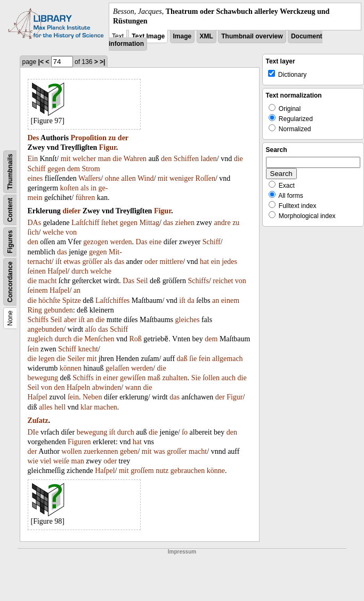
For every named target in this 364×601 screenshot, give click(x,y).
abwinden (107, 387)
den (166, 159)
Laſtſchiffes (112, 300)
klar (86, 407)
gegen (56, 169)
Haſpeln (78, 387)
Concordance (10, 282)
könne (216, 471)
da (191, 300)
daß (182, 359)
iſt (59, 262)
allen (128, 178)
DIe (33, 432)
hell (60, 407)
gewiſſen (133, 378)
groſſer (177, 451)
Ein (33, 159)
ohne (112, 178)
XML (207, 36)
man (104, 159)
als (85, 188)
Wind (146, 178)
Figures (10, 242)
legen (46, 359)
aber (70, 320)
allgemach (228, 359)
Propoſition (88, 138)
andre (223, 223)
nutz (162, 471)
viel (46, 461)
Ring (35, 310)
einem (230, 300)
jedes (229, 262)
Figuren (79, 442)
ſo (185, 432)
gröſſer (92, 262)
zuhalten (175, 378)
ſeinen (37, 271)
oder (151, 262)
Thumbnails (10, 172)
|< (41, 62)
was (159, 451)
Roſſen (205, 178)
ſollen (211, 378)
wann (133, 387)
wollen (71, 451)
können (71, 368)
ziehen (185, 223)
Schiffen (186, 159)
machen (106, 407)
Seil (142, 281)
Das (142, 242)
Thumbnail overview (252, 36)
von (71, 232)
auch (229, 378)
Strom (91, 169)
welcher (84, 159)
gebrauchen (188, 471)
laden (209, 159)
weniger (181, 178)
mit (66, 159)
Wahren (135, 159)
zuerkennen (101, 451)
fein (205, 359)
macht (47, 281)
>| (102, 62)
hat (204, 262)
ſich (33, 232)
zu (112, 138)
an (77, 290)
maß (154, 378)
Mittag (149, 223)
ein (216, 262)
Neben (92, 397)
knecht (88, 349)
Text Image (148, 36)
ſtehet (110, 223)
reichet (223, 281)
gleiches (188, 320)
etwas (72, 262)
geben (129, 451)
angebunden (46, 329)
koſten (70, 188)
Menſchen (99, 339)
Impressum (182, 552)
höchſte (49, 300)
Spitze (72, 300)
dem (74, 169)
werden (121, 242)
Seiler (76, 359)
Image (183, 36)
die (117, 159)
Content (10, 210)
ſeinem (38, 290)
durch (80, 271)
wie (33, 461)
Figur (108, 147)
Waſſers (90, 178)
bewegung (43, 378)
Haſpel (57, 271)
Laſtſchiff (86, 223)
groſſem (142, 471)
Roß (135, 339)
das (168, 223)
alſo (91, 329)
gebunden (58, 310)
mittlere (172, 262)
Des (34, 138)
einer (111, 378)
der (123, 138)
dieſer (71, 211)
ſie (193, 359)
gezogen (96, 242)
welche (53, 232)
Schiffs (198, 281)
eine (155, 242)
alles (46, 407)
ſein (33, 349)
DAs (35, 223)
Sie (196, 378)
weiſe (61, 461)
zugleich (40, 339)
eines (35, 178)
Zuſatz (38, 420)
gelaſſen (117, 368)
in (94, 188)
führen (86, 198)
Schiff (37, 169)
